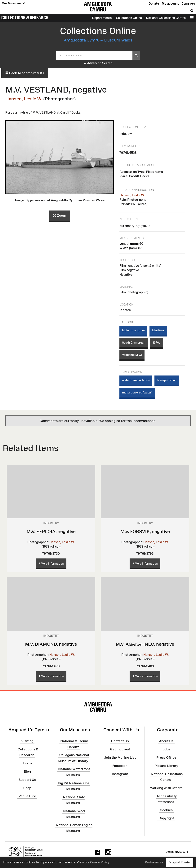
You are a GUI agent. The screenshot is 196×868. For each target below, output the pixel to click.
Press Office (166, 757)
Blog (27, 771)
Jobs (166, 749)
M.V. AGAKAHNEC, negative (145, 644)
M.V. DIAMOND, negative (51, 644)
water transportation (136, 380)
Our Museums (13, 3)
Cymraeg (188, 3)
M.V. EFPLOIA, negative (51, 531)
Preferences (154, 862)
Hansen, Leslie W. (24, 99)
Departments (102, 18)
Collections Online (129, 18)
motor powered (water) (137, 392)
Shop (27, 788)
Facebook (120, 766)
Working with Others (166, 788)
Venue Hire (27, 796)
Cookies (166, 810)
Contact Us (120, 741)
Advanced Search (98, 63)
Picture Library (166, 766)
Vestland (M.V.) (132, 355)
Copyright (166, 818)
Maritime (158, 330)
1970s (157, 343)
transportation (167, 380)
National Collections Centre (166, 18)
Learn (27, 763)
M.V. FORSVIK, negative (145, 531)
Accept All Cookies (180, 862)
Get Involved (120, 749)
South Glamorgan (134, 343)
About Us (166, 741)
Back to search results (25, 73)
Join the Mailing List (120, 757)
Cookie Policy (100, 862)
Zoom (60, 216)
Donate (154, 3)
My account (170, 3)
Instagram (120, 774)
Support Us (27, 780)
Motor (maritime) (133, 330)
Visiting (27, 741)
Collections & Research (25, 18)
